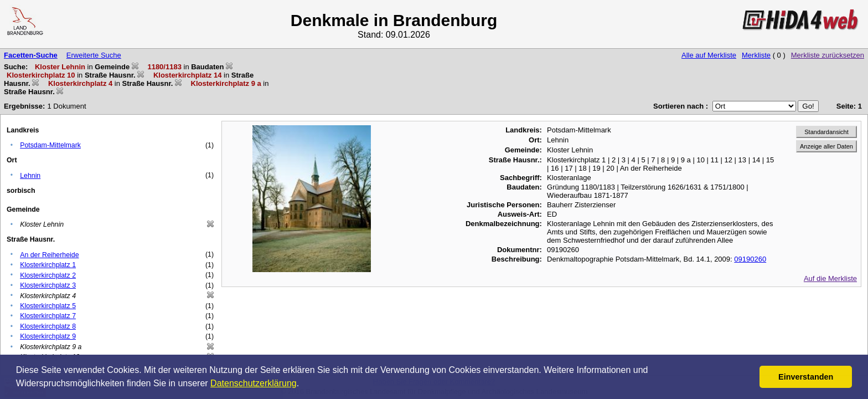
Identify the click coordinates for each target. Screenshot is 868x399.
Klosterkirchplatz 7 (48, 316)
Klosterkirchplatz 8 (48, 326)
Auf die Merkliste (830, 278)
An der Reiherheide (49, 255)
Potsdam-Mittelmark (50, 145)
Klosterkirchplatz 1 (48, 265)
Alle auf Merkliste (709, 55)
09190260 (750, 259)
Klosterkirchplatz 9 (48, 336)
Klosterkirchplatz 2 (48, 275)
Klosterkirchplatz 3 (48, 285)
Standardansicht (826, 132)
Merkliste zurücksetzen (828, 55)
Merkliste (756, 55)
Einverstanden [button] (806, 377)
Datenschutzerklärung (254, 383)
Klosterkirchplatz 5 (48, 306)
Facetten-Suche (31, 55)
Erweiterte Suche (94, 55)
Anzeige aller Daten (826, 146)
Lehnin (30, 176)
